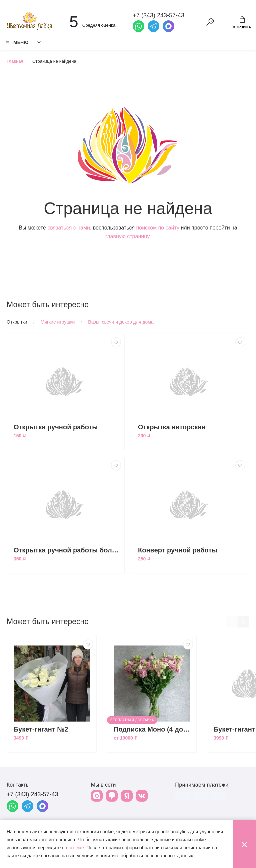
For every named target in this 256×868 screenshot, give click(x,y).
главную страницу (127, 236)
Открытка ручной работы (56, 427)
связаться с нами (69, 228)
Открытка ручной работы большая (67, 550)
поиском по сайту (158, 228)
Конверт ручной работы (178, 550)
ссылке (76, 848)
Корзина (242, 23)
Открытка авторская (172, 427)
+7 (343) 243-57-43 (32, 794)
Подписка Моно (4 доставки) (153, 729)
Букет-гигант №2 (41, 729)
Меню (17, 42)
